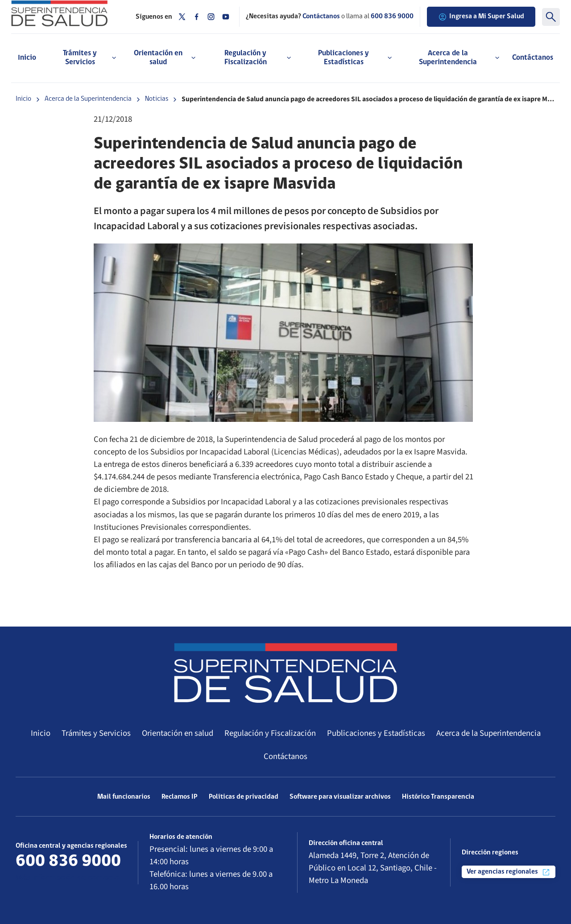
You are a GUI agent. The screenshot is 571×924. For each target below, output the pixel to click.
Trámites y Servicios (96, 733)
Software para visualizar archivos (340, 797)
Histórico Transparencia (438, 797)
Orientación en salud (178, 733)
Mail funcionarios (124, 797)
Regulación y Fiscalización (270, 733)
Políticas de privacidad (244, 797)
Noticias (157, 99)
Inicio (27, 58)
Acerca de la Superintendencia (88, 99)
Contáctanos (533, 58)
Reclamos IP (180, 797)
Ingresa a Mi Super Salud (481, 17)
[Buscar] (551, 17)
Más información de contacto (68, 878)
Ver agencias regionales (509, 872)
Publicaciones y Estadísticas (376, 733)
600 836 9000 (392, 16)
